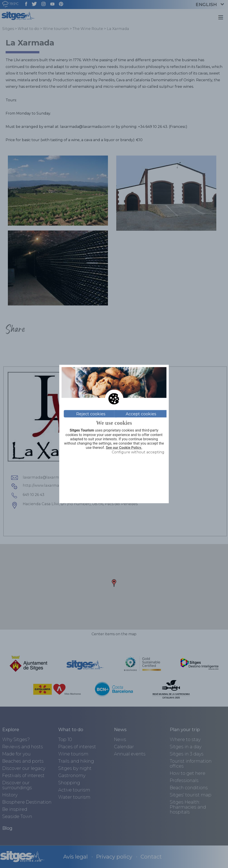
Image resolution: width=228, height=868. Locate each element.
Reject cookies (91, 414)
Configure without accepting (138, 452)
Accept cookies (141, 414)
